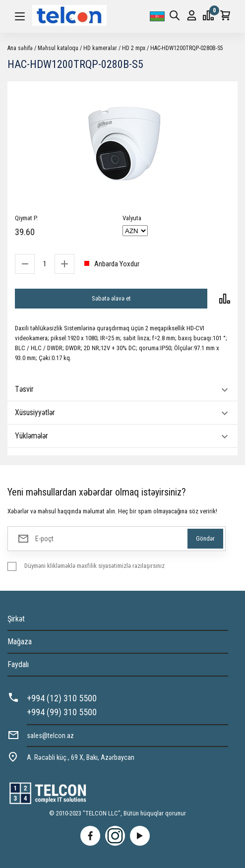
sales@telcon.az (50, 736)
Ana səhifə (20, 48)
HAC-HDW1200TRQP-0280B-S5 (187, 48)
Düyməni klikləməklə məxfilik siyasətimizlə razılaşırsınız (94, 566)
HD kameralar (100, 48)
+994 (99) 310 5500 (62, 712)
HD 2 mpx (134, 48)
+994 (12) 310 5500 (62, 698)
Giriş (192, 16)
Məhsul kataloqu (58, 48)
